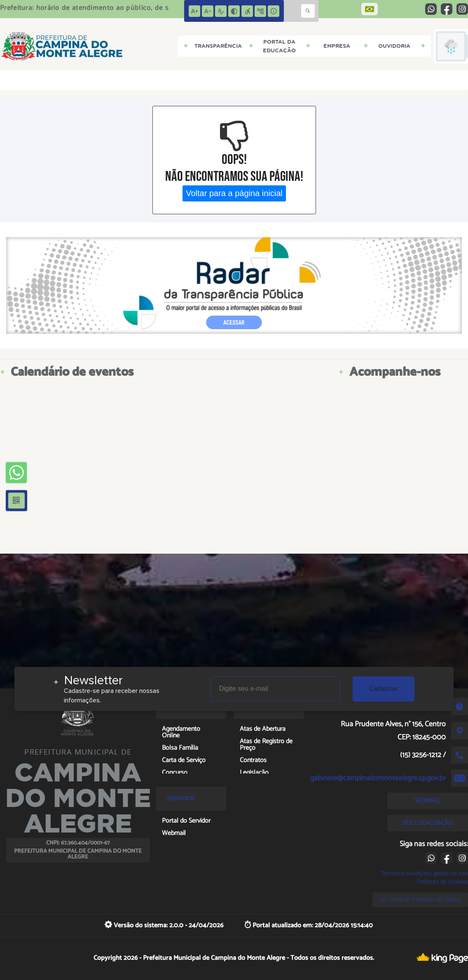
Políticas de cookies (442, 882)
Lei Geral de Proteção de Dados (420, 899)
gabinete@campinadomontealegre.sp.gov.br (378, 778)
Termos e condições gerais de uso (424, 873)
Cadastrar (384, 689)
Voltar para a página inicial (234, 193)
